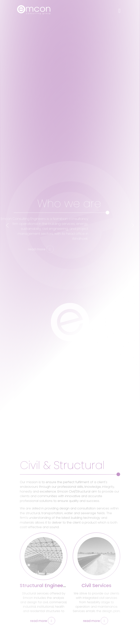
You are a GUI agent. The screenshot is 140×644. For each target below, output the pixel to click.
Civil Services (96, 586)
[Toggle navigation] (120, 9)
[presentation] (7, 225)
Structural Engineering (46, 586)
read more (43, 621)
